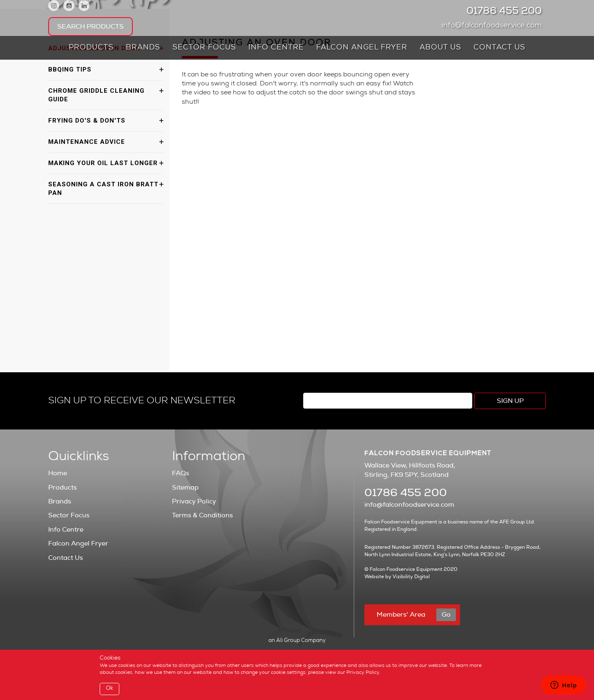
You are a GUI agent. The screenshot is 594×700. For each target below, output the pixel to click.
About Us (440, 48)
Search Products (90, 27)
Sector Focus (204, 48)
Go (446, 615)
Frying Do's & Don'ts (87, 121)
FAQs (181, 473)
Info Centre (276, 48)
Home (58, 473)
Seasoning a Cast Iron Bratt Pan (103, 189)
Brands (143, 48)
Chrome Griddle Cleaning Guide (96, 95)
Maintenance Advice (87, 142)
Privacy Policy (194, 501)
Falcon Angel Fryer (362, 48)
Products (91, 48)
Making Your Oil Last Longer (103, 163)
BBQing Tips (70, 69)
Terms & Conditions (202, 515)
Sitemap (185, 488)
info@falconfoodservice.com (494, 26)
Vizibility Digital (411, 577)
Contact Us (499, 48)
